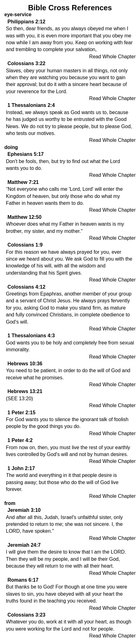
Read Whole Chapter (112, 57)
